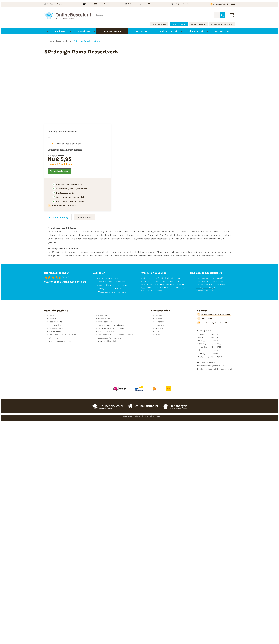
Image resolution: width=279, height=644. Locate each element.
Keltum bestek (104, 319)
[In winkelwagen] (59, 171)
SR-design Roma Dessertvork (87, 41)
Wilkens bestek (55, 331)
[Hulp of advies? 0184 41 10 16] (222, 4)
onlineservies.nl (198, 24)
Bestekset (53, 319)
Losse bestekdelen (64, 41)
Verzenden (160, 322)
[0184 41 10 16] (205, 319)
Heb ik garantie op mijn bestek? (210, 281)
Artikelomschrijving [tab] (58, 217)
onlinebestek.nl (179, 24)
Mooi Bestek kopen (57, 325)
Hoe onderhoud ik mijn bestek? (210, 278)
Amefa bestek (104, 315)
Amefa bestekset (105, 322)
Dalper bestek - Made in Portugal (63, 335)
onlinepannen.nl (159, 24)
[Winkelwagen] (232, 15)
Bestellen (159, 315)
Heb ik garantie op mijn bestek (111, 328)
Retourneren (161, 325)
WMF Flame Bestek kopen (60, 341)
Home (51, 41)
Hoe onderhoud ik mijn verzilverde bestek (116, 335)
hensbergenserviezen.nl (222, 24)
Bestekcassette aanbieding (110, 338)
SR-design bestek (56, 328)
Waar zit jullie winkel (107, 341)
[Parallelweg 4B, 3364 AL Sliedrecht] (214, 314)
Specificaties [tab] (84, 217)
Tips (157, 331)
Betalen (159, 319)
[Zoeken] (154, 15)
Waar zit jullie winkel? (206, 291)
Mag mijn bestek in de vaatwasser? (211, 284)
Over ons (159, 328)
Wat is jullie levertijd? (206, 288)
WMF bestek (54, 338)
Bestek (52, 315)
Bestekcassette (55, 322)
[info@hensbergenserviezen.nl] (212, 323)
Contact (159, 335)
